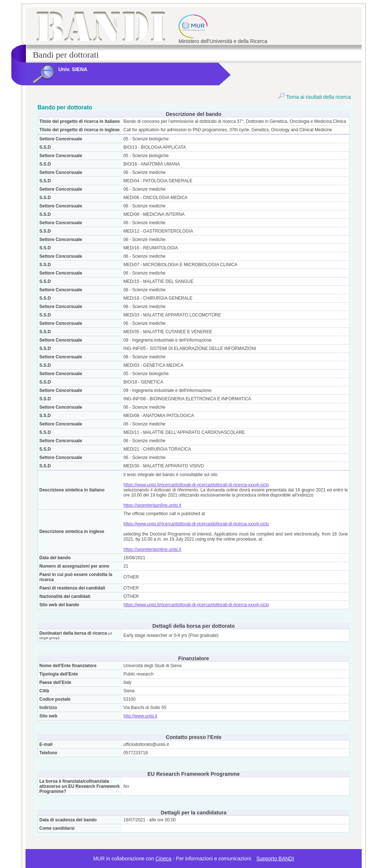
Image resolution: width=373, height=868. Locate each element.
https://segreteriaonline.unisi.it (152, 505)
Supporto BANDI (275, 859)
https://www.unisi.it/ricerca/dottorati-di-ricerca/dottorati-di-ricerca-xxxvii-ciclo (196, 485)
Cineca (164, 859)
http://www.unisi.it (140, 716)
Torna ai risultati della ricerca (314, 97)
